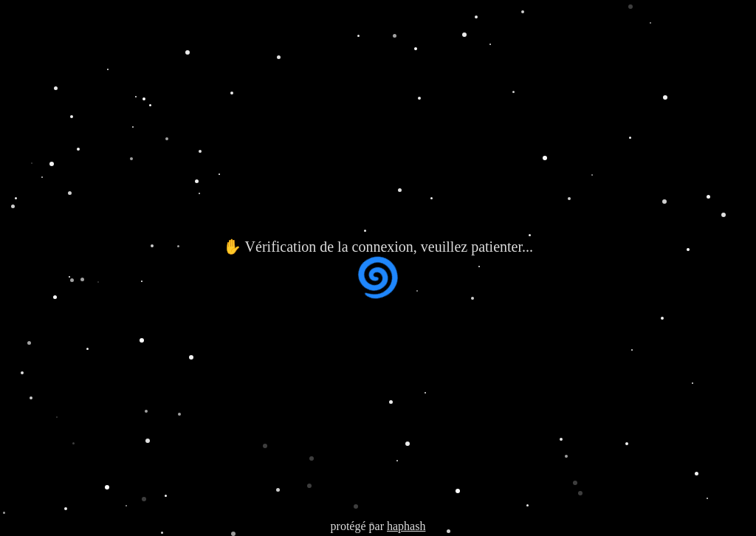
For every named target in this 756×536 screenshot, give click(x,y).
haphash (406, 526)
